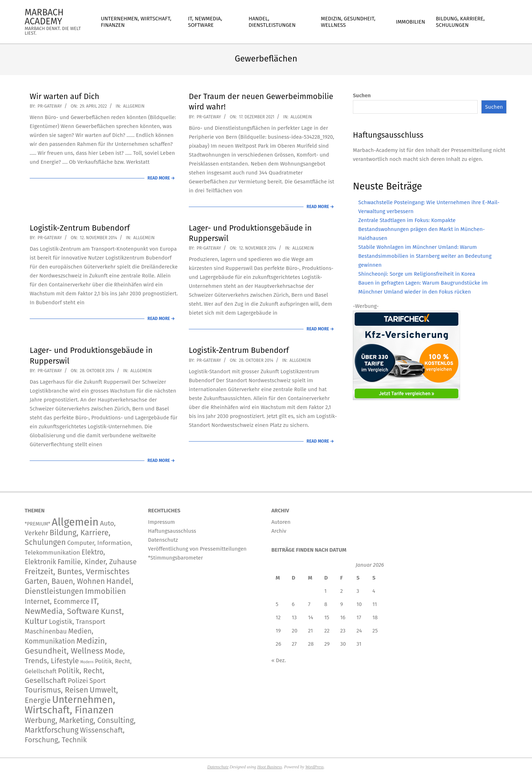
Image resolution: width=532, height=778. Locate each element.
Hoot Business (269, 767)
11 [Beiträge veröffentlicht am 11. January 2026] (375, 604)
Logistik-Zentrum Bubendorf (80, 228)
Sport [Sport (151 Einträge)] (98, 681)
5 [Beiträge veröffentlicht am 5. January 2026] (277, 604)
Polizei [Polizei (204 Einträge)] (78, 681)
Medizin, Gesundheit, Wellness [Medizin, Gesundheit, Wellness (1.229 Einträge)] (66, 646)
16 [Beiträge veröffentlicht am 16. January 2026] (343, 617)
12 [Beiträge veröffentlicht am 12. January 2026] (278, 617)
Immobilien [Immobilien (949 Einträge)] (106, 591)
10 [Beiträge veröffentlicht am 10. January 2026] (359, 604)
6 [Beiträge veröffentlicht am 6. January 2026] (293, 604)
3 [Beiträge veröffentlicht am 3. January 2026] (358, 591)
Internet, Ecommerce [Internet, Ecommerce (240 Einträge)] (57, 602)
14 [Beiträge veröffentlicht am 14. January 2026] (311, 617)
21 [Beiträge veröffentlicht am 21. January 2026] (311, 631)
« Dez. (279, 660)
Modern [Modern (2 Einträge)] (87, 662)
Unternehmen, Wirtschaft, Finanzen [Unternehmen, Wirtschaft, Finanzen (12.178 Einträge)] (70, 705)
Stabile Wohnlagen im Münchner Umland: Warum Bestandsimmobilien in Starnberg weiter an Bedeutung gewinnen (425, 256)
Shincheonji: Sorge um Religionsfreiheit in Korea (417, 274)
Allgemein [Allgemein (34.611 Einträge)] (75, 522)
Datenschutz (218, 767)
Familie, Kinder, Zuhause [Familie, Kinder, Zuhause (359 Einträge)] (97, 562)
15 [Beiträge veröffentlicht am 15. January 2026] (327, 617)
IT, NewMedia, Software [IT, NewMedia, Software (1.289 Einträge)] (62, 606)
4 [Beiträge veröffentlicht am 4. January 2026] (374, 591)
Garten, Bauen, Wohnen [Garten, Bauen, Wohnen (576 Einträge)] (65, 581)
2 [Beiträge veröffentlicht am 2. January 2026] (342, 591)
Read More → (161, 178)
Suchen (362, 95)
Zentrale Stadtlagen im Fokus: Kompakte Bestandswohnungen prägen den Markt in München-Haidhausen (422, 229)
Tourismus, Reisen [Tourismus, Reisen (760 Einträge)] (56, 690)
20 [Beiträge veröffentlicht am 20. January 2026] (295, 631)
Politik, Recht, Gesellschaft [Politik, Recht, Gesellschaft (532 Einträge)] (65, 676)
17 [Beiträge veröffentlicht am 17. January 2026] (359, 617)
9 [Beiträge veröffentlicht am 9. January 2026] (342, 604)
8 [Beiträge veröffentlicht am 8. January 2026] (326, 604)
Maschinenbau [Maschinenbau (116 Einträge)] (46, 631)
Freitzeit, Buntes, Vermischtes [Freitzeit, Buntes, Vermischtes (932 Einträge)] (77, 572)
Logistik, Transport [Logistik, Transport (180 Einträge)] (77, 622)
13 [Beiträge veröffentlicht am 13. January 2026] (294, 617)
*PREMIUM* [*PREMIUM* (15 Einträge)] (37, 524)
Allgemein (134, 106)
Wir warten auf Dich (65, 96)
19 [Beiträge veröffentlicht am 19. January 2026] (278, 631)
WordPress (314, 767)
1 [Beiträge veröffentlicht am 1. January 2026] (326, 591)
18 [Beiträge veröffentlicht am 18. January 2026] (375, 617)
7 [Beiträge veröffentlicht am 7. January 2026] (309, 604)
